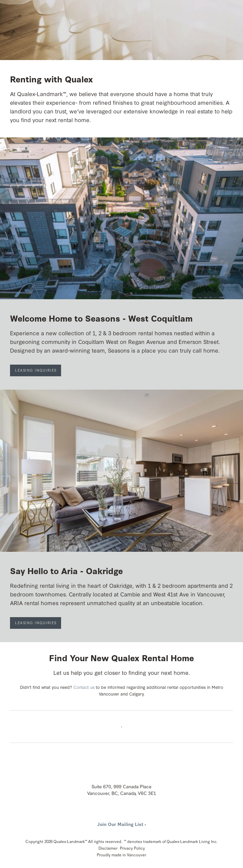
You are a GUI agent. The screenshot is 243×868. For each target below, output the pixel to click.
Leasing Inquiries (36, 370)
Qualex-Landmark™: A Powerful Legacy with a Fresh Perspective (35, 13)
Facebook (92, 813)
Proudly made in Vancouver (121, 855)
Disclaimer (108, 848)
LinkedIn (128, 813)
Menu (229, 12)
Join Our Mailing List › (121, 824)
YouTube (116, 813)
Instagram (104, 813)
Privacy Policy (132, 848)
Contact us (84, 687)
